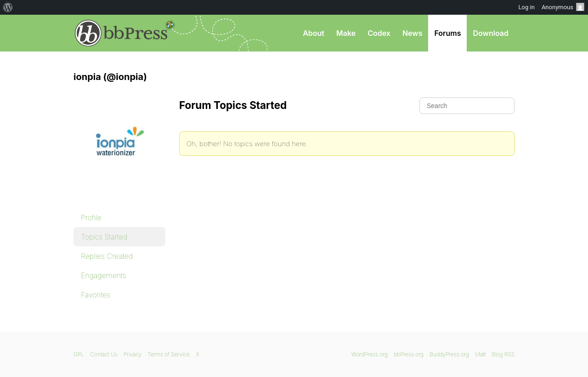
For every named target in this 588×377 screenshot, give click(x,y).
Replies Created (107, 256)
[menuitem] (8, 7)
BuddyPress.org (449, 354)
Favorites (96, 295)
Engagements (104, 275)
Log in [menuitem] (527, 7)
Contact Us (104, 354)
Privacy (133, 354)
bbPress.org (121, 33)
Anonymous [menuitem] (563, 7)
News (413, 33)
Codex (379, 33)
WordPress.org (370, 354)
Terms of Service (168, 354)
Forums (447, 33)
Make (346, 33)
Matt (480, 354)
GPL (79, 354)
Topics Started (104, 237)
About (314, 33)
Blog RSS (503, 354)
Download (491, 33)
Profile (91, 217)
